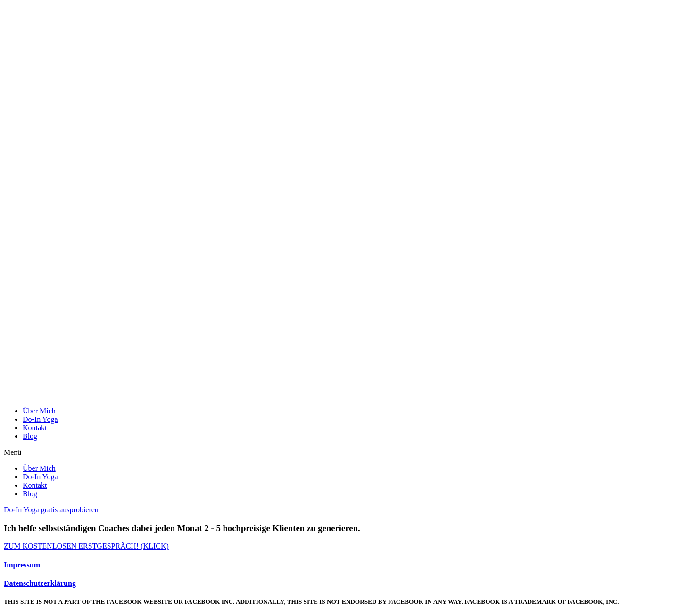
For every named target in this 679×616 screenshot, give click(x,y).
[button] (339, 452)
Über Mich (39, 411)
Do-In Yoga (40, 419)
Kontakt (35, 428)
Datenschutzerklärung (40, 583)
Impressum (22, 565)
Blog (30, 436)
